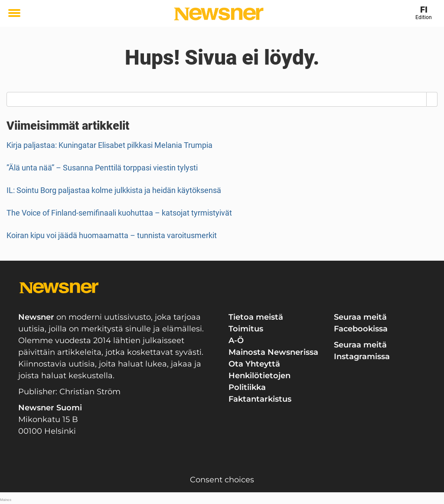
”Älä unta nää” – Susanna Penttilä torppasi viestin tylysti (102, 168)
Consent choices (222, 480)
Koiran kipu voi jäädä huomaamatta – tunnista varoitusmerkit (112, 235)
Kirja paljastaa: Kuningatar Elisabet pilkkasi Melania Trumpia (109, 145)
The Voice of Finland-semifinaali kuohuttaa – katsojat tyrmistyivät (119, 213)
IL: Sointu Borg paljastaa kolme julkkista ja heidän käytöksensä (114, 190)
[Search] (432, 99)
